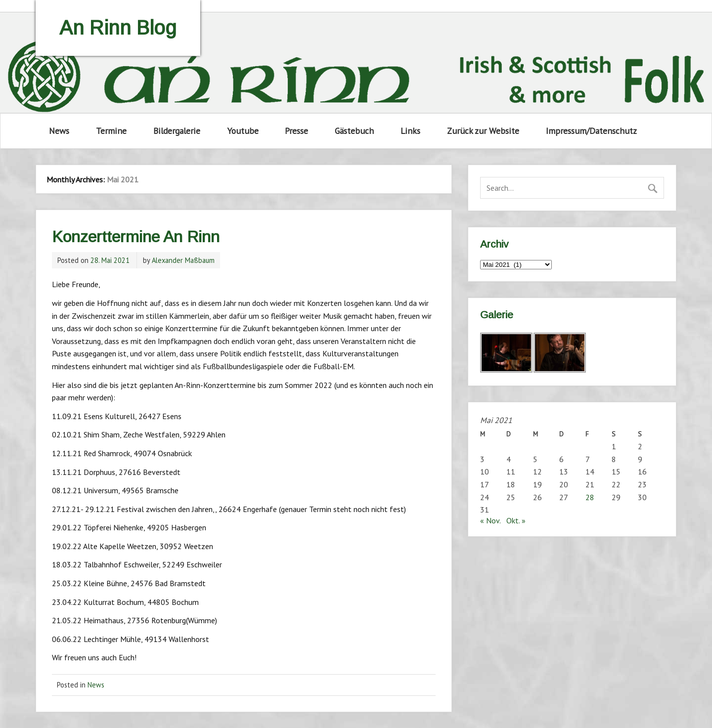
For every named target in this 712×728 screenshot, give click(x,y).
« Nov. (490, 520)
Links (410, 131)
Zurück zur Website (483, 131)
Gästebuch (354, 131)
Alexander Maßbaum (183, 260)
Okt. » (516, 520)
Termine (111, 131)
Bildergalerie (177, 131)
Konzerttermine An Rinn (136, 237)
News (59, 131)
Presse (296, 131)
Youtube (243, 131)
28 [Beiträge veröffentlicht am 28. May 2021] (590, 497)
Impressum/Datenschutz (591, 131)
